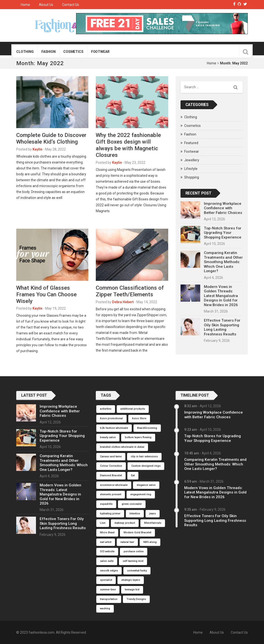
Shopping (192, 177)
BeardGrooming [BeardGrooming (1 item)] (147, 428)
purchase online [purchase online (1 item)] (134, 551)
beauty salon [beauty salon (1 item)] (108, 437)
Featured (191, 143)
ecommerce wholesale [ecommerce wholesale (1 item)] (114, 485)
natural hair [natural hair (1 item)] (127, 542)
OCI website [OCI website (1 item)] (107, 551)
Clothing (25, 52)
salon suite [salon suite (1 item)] (107, 561)
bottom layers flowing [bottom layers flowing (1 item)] (138, 437)
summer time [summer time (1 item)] (108, 590)
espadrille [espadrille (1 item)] (106, 504)
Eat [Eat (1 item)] (133, 475)
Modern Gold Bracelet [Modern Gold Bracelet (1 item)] (137, 532)
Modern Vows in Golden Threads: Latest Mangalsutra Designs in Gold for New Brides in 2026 (221, 296)
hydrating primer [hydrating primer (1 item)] (110, 514)
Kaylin (37, 149)
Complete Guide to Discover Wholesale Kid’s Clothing (51, 138)
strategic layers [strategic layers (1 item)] (131, 580)
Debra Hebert (123, 302)
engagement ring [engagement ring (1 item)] (141, 494)
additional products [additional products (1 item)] (133, 409)
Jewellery (192, 160)
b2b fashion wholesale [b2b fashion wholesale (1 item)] (114, 428)
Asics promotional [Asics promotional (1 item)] (111, 418)
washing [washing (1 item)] (105, 608)
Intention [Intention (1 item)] (135, 514)
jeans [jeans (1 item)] (153, 514)
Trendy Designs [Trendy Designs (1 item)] (136, 599)
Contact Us (71, 5)
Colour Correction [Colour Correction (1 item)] (111, 466)
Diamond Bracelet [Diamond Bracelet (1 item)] (111, 475)
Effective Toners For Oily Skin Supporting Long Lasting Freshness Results (222, 327)
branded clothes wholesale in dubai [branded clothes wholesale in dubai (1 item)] (122, 447)
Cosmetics (73, 52)
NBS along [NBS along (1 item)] (150, 542)
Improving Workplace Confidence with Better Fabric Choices (223, 208)
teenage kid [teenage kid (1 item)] (132, 590)
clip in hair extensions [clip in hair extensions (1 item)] (144, 457)
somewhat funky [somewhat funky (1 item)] (137, 571)
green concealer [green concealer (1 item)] (132, 504)
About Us (46, 5)
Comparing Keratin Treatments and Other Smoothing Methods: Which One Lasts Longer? (223, 262)
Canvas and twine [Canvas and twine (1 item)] (111, 457)
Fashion (49, 52)
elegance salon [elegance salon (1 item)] (146, 485)
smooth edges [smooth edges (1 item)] (109, 571)
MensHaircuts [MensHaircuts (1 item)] (153, 523)
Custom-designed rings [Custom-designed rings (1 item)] (146, 466)
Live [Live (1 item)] (103, 523)
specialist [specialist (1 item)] (106, 580)
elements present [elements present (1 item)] (111, 494)
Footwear (100, 52)
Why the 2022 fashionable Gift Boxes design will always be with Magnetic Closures (128, 145)
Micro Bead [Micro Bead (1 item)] (107, 532)
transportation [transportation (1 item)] (109, 599)
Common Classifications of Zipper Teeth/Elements (130, 291)
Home (25, 5)
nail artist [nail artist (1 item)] (106, 542)
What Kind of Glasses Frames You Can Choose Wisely (46, 294)
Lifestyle (191, 169)
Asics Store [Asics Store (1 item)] (139, 418)
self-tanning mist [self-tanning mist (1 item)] (133, 561)
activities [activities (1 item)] (106, 409)
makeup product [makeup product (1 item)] (125, 523)
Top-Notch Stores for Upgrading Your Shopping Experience (223, 233)
